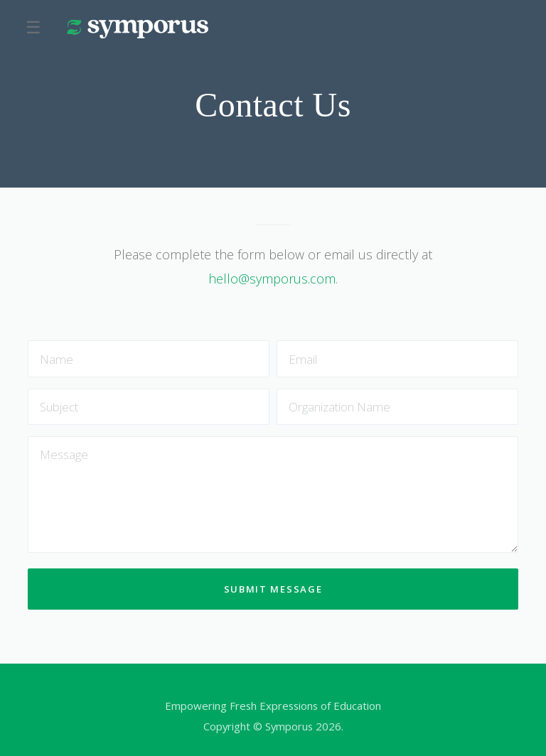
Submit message (273, 589)
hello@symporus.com (272, 279)
